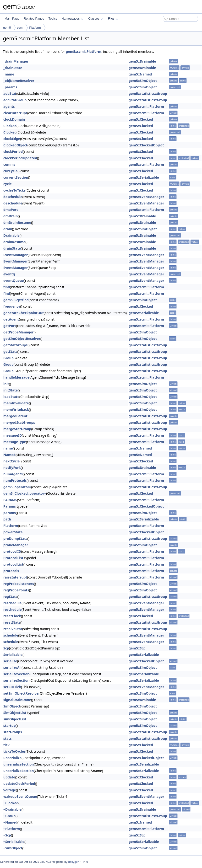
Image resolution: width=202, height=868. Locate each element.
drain (8, 229)
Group (8, 358)
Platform (35, 28)
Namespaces (72, 19)
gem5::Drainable (142, 61)
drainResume (14, 242)
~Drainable (12, 809)
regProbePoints (16, 590)
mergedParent (15, 416)
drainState (12, 248)
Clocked (10, 126)
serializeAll (12, 667)
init (6, 384)
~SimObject (13, 848)
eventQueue (14, 281)
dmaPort (11, 210)
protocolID (12, 551)
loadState (11, 397)
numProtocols (15, 480)
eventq (9, 274)
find (7, 287)
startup (10, 726)
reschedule (13, 603)
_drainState (13, 68)
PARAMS (10, 500)
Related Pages (34, 19)
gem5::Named (140, 74)
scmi (20, 28)
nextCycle (11, 461)
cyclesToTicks (14, 190)
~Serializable (14, 842)
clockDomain (14, 119)
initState (11, 390)
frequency (12, 306)
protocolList (13, 564)
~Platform (12, 829)
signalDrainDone (17, 700)
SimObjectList (15, 713)
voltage (10, 790)
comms (9, 164)
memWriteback (16, 410)
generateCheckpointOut (24, 313)
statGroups (13, 732)
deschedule (13, 197)
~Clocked (11, 803)
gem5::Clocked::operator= (25, 493)
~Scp (7, 835)
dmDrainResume (17, 222)
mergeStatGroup (17, 429)
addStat (10, 94)
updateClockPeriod (19, 784)
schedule (11, 635)
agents (9, 106)
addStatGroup (15, 100)
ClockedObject (15, 145)
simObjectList (15, 719)
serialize (10, 661)
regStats (10, 597)
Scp (6, 648)
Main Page (12, 19)
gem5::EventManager (146, 197)
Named (9, 455)
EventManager (16, 255)
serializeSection (16, 674)
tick (6, 745)
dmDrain (11, 216)
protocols (11, 571)
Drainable (11, 235)
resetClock (12, 616)
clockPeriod (13, 152)
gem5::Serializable (144, 177)
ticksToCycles (14, 751)
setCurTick (12, 687)
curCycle (10, 171)
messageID (13, 435)
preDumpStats (15, 538)
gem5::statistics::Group (148, 94)
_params (10, 87)
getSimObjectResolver (22, 339)
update (9, 777)
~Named (10, 822)
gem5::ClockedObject (146, 145)
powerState (13, 532)
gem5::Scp (137, 648)
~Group (9, 816)
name (8, 448)
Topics (53, 19)
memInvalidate (16, 403)
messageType (15, 442)
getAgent (11, 319)
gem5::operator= (17, 487)
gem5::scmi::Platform (84, 51)
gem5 (7, 28)
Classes (96, 19)
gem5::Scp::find (16, 300)
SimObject (12, 706)
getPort (10, 326)
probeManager (16, 545)
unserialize (12, 758)
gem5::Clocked (141, 119)
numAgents (13, 474)
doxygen (74, 862)
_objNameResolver (19, 81)
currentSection (16, 177)
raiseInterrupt (15, 577)
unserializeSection (19, 764)
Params (10, 506)
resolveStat (13, 629)
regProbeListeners (19, 584)
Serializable (13, 655)
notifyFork (12, 468)
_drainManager (16, 61)
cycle (8, 184)
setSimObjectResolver (22, 693)
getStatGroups (15, 345)
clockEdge (12, 139)
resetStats (12, 622)
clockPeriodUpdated (20, 158)
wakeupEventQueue (20, 796)
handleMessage (16, 377)
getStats (10, 351)
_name (9, 74)
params (10, 513)
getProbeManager (18, 332)
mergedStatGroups (19, 422)
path (7, 519)
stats (8, 738)
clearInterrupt (15, 113)
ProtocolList (13, 558)
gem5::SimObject (143, 81)
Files (113, 19)
